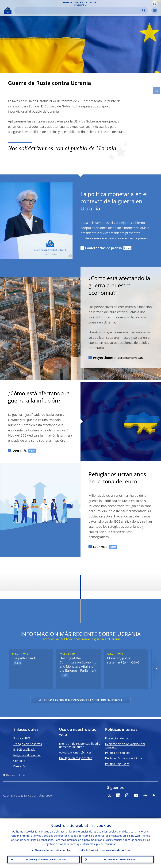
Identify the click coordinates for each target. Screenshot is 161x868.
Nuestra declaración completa (53, 850)
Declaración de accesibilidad (124, 758)
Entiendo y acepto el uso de (46, 859)
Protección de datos (119, 738)
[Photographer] (70, 256)
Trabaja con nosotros (28, 744)
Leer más (20, 450)
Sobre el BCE (22, 738)
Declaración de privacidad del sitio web (125, 746)
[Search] (79, 10)
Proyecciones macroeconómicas (118, 358)
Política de (118, 753)
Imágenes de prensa (27, 755)
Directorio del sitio (15, 775)
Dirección (20, 766)
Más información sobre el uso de (105, 850)
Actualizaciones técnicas (75, 752)
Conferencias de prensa (103, 248)
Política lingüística (117, 764)
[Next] (157, 669)
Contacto (19, 761)
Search (144, 10)
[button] (154, 4)
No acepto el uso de (120, 859)
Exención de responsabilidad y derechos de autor (80, 745)
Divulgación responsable (76, 758)
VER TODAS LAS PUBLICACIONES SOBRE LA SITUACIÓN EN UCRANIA (80, 700)
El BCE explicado (24, 750)
